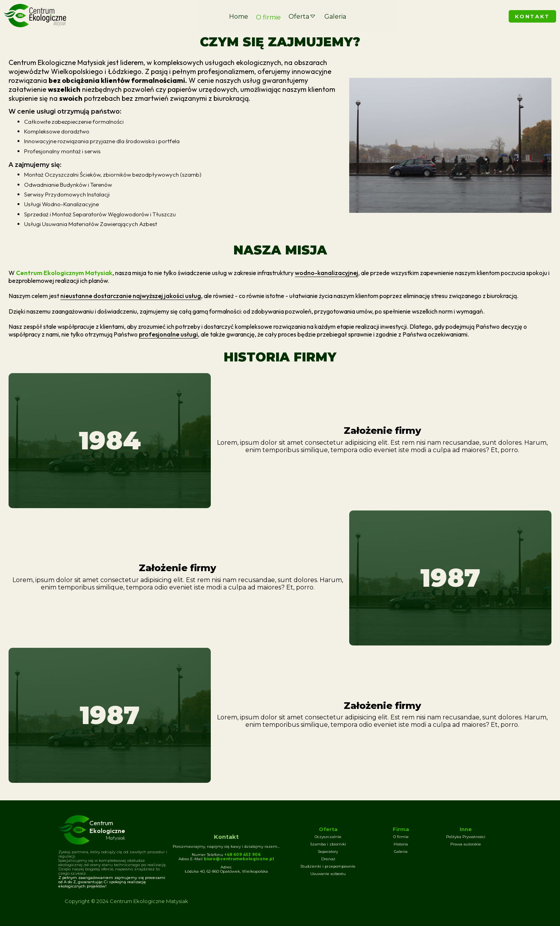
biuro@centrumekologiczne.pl (239, 859)
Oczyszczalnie (328, 837)
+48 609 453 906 (242, 855)
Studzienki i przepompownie (328, 866)
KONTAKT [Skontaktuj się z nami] (532, 16)
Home (239, 17)
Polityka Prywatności (466, 837)
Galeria (335, 17)
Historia (401, 844)
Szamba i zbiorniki (328, 844)
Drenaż (328, 859)
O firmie (268, 17)
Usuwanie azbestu (328, 874)
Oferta (303, 17)
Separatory (328, 851)
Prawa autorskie (466, 844)
